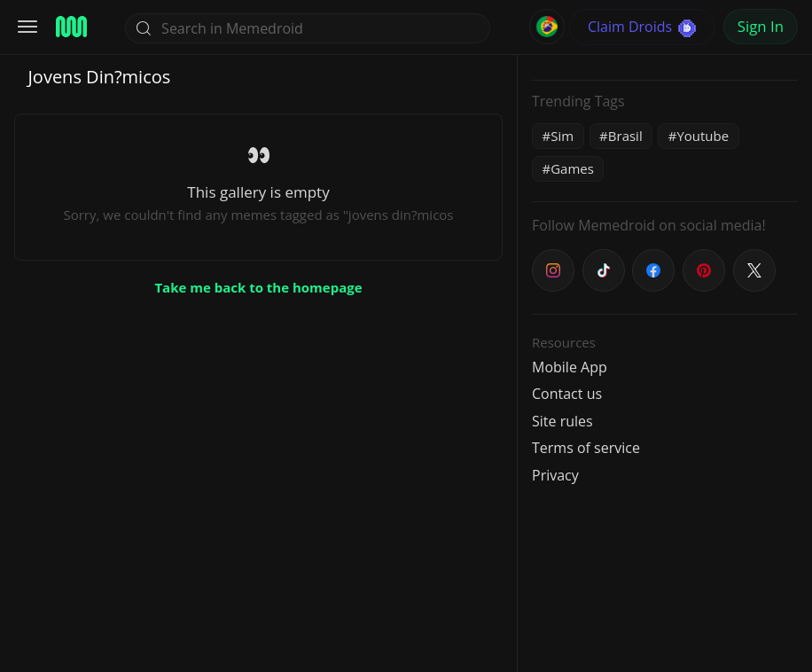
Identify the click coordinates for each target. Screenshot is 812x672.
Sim (562, 136)
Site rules (562, 421)
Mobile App (570, 367)
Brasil (625, 136)
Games (572, 168)
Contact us (567, 394)
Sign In (761, 26)
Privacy (555, 475)
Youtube (703, 136)
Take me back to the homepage (258, 287)
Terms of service (586, 448)
